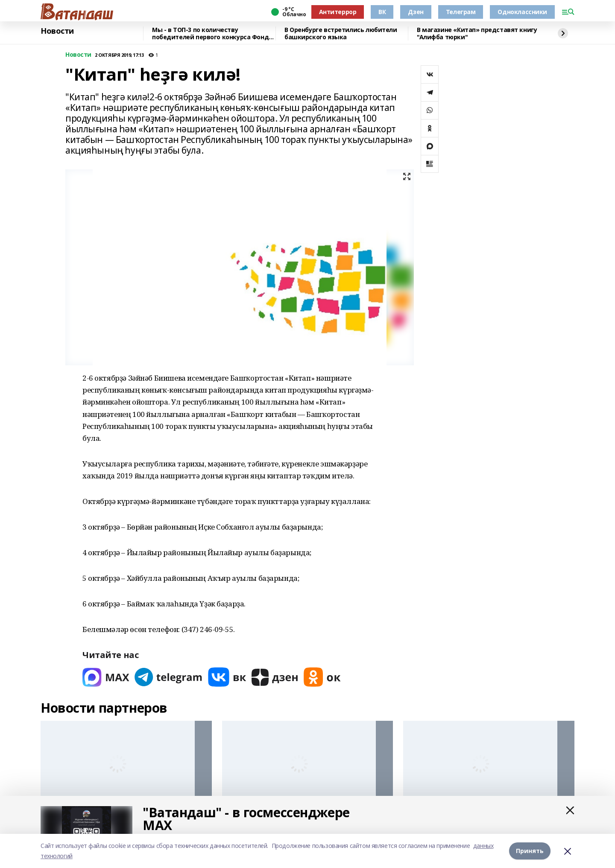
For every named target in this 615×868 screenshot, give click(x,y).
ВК (382, 12)
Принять (530, 851)
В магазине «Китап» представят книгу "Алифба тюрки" (477, 33)
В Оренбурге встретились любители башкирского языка (341, 33)
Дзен (416, 12)
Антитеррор (338, 12)
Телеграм (461, 12)
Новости (57, 31)
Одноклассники (522, 12)
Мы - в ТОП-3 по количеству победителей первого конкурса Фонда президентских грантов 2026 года (212, 33)
